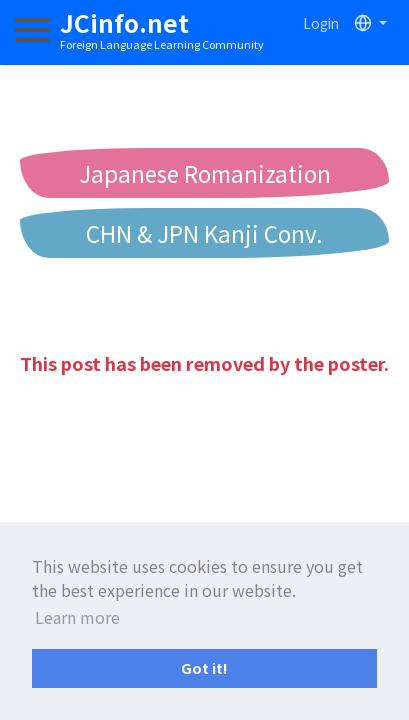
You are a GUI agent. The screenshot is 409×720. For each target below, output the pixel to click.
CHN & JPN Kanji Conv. (204, 233)
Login (321, 23)
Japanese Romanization (205, 173)
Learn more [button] (77, 617)
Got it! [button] (204, 667)
